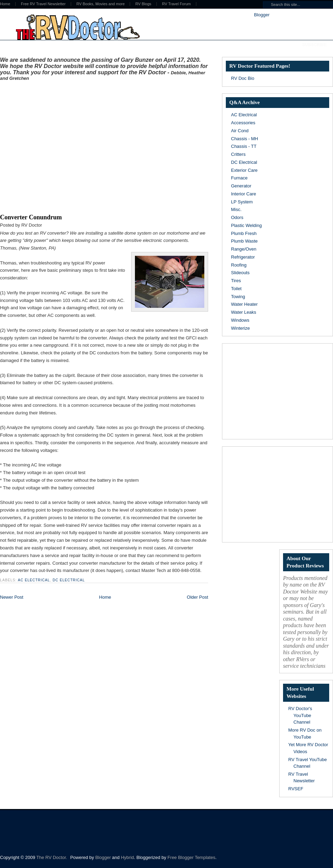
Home (105, 597)
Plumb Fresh (244, 233)
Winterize (240, 328)
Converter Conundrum (31, 217)
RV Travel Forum (176, 4)
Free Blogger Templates (191, 857)
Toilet (236, 289)
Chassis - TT (244, 146)
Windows (240, 320)
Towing (238, 297)
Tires (236, 281)
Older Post (198, 597)
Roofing (239, 265)
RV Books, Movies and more (100, 4)
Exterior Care (244, 170)
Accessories (243, 123)
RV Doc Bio (243, 78)
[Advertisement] (65, 146)
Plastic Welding (246, 225)
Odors (237, 217)
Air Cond (240, 131)
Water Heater (244, 304)
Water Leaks (244, 312)
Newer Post (12, 597)
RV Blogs (143, 4)
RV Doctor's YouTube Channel (300, 715)
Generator (241, 186)
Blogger (262, 15)
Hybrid (127, 857)
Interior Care (244, 194)
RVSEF (296, 789)
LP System (242, 202)
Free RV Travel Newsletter (43, 4)
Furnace (239, 178)
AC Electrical (34, 580)
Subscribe (314, 45)
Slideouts (240, 273)
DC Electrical (69, 580)
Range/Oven (244, 249)
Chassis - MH (245, 139)
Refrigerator (243, 257)
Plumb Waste (244, 241)
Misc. (236, 209)
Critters (238, 154)
